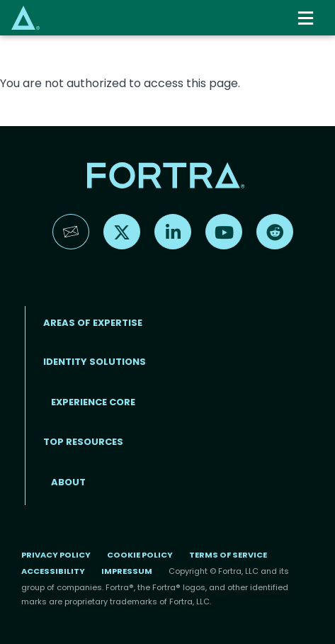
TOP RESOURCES (83, 442)
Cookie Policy (140, 555)
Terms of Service (228, 555)
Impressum (127, 571)
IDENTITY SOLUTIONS (95, 362)
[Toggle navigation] (307, 18)
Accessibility (53, 571)
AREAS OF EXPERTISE (93, 323)
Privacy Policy (56, 555)
